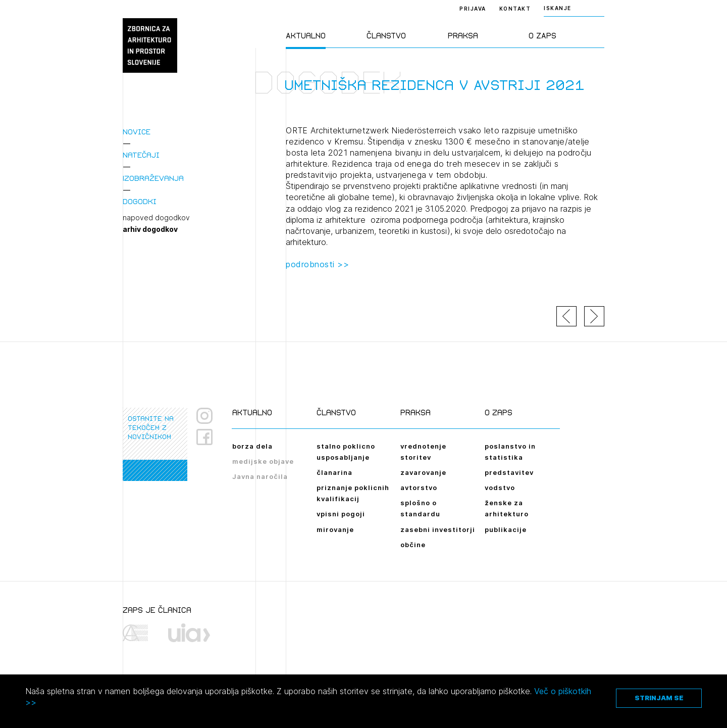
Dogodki (140, 201)
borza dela (252, 446)
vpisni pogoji (341, 514)
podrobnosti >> (317, 264)
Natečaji (141, 155)
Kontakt (515, 9)
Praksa (463, 36)
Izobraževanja (153, 178)
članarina (334, 472)
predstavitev (509, 472)
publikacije (506, 529)
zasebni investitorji (438, 529)
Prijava (473, 9)
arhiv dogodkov (150, 229)
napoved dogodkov (156, 218)
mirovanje (335, 529)
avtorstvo (419, 488)
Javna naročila (260, 476)
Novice (137, 132)
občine (413, 545)
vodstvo (500, 488)
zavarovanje (423, 472)
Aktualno (306, 36)
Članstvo (386, 36)
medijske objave (263, 461)
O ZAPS (542, 36)
